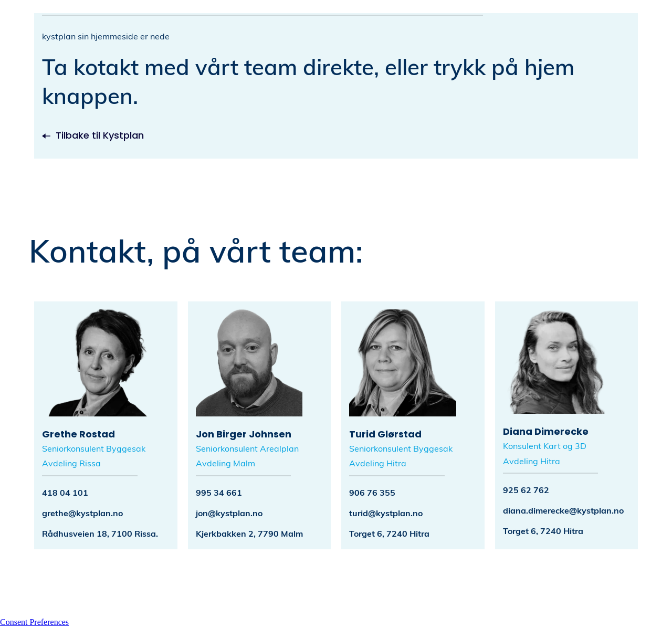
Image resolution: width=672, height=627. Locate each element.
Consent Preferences (34, 622)
